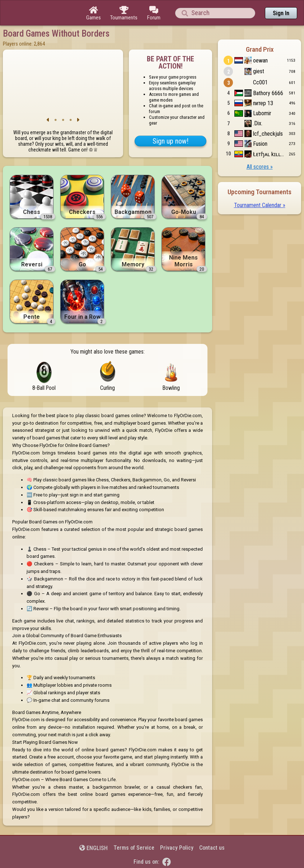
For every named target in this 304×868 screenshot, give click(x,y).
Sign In (281, 13)
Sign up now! (170, 141)
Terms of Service (134, 848)
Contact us (212, 848)
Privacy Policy (177, 848)
